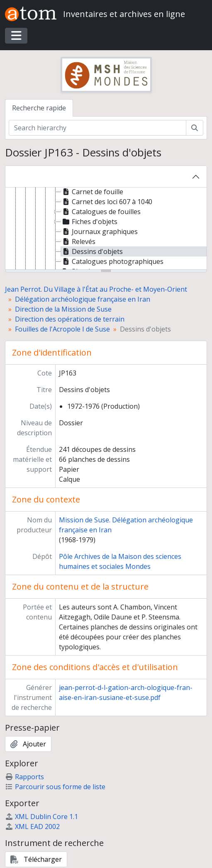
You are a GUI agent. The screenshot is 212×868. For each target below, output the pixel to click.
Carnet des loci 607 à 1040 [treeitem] (107, 202)
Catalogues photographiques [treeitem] (112, 261)
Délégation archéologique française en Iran (83, 299)
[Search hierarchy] (97, 128)
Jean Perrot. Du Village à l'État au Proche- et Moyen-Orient (96, 289)
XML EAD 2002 (32, 827)
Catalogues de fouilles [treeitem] (101, 212)
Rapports (24, 777)
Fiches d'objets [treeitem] (89, 222)
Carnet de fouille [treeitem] (92, 192)
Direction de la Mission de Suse (63, 309)
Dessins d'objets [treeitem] (92, 251)
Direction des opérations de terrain (70, 319)
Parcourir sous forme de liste (55, 787)
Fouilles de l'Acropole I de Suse (62, 329)
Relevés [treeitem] (78, 241)
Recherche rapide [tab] (39, 108)
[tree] (106, 229)
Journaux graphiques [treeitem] (99, 232)
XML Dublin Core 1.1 (41, 817)
